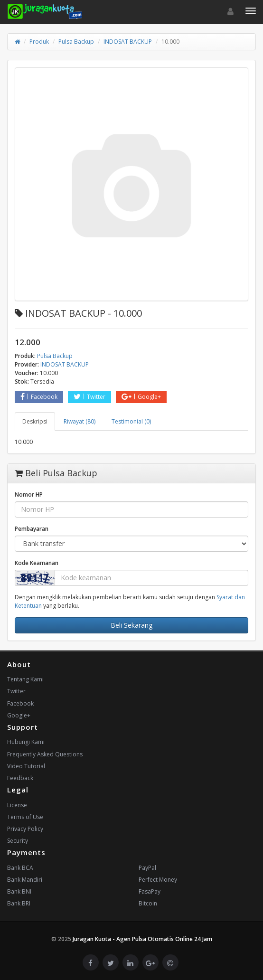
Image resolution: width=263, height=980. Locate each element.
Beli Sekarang (131, 625)
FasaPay (150, 891)
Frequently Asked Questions (45, 754)
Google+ (141, 397)
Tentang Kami (25, 679)
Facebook (39, 397)
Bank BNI (19, 891)
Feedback (20, 778)
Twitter (89, 397)
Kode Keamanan (37, 563)
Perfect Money (158, 880)
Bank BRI (19, 903)
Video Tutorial (26, 766)
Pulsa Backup (76, 42)
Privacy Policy (25, 829)
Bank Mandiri (25, 880)
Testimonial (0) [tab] (131, 421)
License (17, 805)
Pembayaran (32, 529)
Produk (39, 42)
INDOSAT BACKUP (128, 42)
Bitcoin (148, 903)
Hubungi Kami (26, 742)
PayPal (147, 868)
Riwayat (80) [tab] (80, 421)
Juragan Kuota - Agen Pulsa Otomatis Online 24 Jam (142, 939)
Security (18, 841)
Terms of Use (25, 817)
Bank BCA (20, 868)
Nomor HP (29, 495)
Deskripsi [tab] (35, 421)
